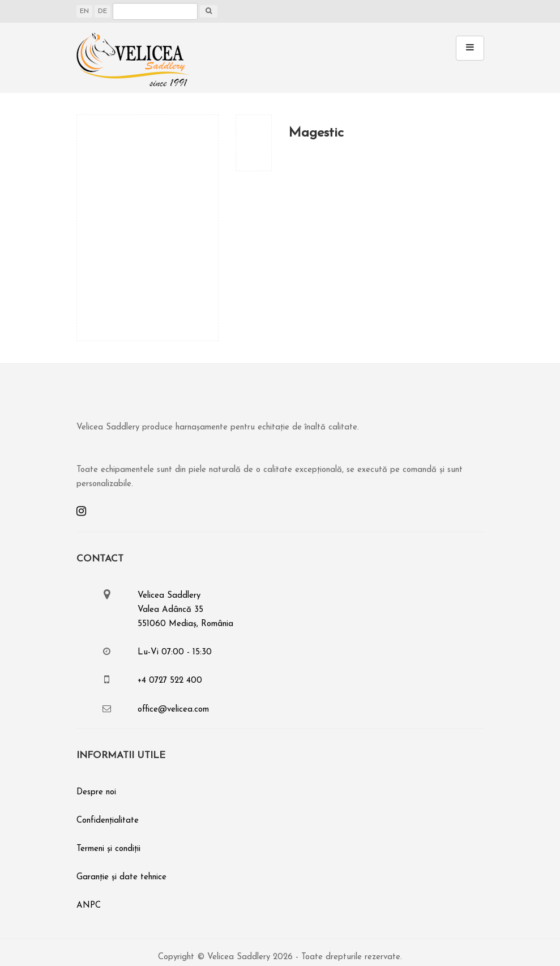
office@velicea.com (173, 710)
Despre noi (96, 792)
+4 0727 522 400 (170, 681)
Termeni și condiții (108, 849)
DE (102, 11)
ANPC (89, 906)
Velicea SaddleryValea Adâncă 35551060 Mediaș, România (185, 610)
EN (84, 11)
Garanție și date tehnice (121, 877)
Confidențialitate (108, 821)
